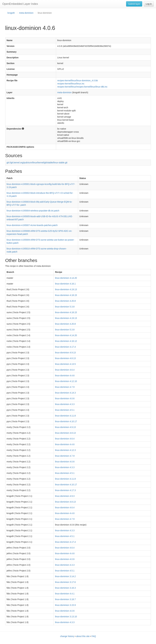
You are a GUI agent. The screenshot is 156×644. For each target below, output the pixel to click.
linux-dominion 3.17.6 (65, 582)
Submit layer (134, 4)
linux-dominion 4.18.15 (66, 295)
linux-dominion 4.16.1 (65, 284)
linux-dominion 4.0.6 (65, 398)
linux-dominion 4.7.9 (65, 387)
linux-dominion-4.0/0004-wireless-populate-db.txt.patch (33, 211)
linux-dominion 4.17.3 (65, 490)
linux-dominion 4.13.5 (65, 364)
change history (67, 636)
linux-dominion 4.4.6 (65, 376)
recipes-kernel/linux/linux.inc (71, 84)
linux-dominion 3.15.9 (65, 605)
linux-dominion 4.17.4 (65, 347)
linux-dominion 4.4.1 (65, 594)
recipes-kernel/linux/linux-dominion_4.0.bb (78, 80)
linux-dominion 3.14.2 (65, 576)
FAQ (94, 636)
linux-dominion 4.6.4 (65, 370)
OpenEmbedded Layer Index (20, 4)
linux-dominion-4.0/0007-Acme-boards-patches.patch (32, 225)
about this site (83, 636)
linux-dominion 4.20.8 (65, 301)
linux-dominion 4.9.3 (65, 496)
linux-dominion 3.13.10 (66, 617)
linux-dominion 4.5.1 (65, 410)
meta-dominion (26, 13)
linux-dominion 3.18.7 (65, 599)
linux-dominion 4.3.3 (65, 404)
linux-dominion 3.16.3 (65, 588)
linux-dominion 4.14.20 (66, 278)
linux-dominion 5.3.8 (65, 307)
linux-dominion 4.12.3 (65, 450)
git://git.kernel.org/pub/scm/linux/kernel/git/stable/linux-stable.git (37, 163)
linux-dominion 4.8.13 (65, 358)
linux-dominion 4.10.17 (66, 421)
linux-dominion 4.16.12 (66, 341)
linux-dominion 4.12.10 (66, 381)
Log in (149, 4)
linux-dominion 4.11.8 (65, 416)
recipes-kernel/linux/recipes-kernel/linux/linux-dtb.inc (82, 87)
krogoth (11, 13)
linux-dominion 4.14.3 (65, 393)
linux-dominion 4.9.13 (65, 353)
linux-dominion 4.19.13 (66, 289)
